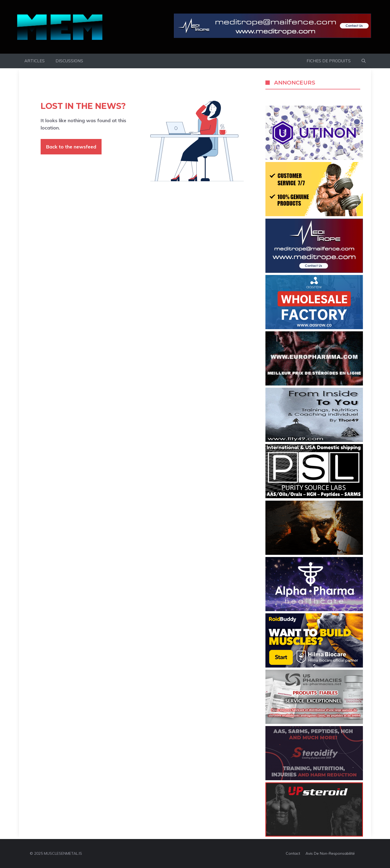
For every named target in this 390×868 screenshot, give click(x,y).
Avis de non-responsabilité (330, 853)
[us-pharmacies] (314, 722)
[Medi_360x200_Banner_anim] (314, 271)
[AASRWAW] (314, 328)
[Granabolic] (314, 610)
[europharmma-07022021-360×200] (314, 384)
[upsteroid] (314, 835)
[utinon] (314, 158)
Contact (293, 853)
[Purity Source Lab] (314, 497)
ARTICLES (35, 61)
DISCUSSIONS (69, 61)
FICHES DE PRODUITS (329, 61)
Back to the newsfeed (71, 147)
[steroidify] (314, 779)
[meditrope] (272, 27)
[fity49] (314, 440)
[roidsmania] (314, 215)
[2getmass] (314, 553)
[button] (364, 61)
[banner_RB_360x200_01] (314, 666)
